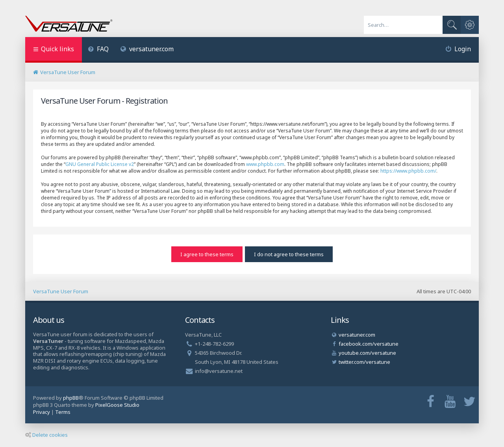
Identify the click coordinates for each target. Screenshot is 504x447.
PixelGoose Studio (117, 405)
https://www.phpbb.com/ (408, 171)
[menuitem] (98, 50)
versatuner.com (147, 49)
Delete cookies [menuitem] (46, 435)
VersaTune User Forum (61, 291)
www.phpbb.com (265, 164)
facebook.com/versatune (369, 344)
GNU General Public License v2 (100, 164)
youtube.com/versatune (367, 353)
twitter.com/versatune (364, 362)
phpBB (71, 398)
